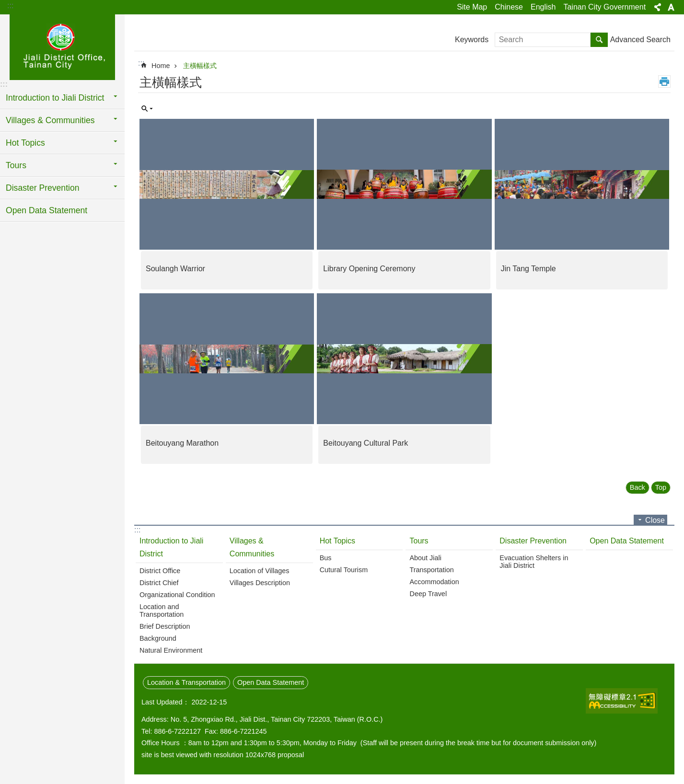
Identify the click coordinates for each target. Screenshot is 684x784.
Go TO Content (5, 5)
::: (10, 6)
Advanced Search (640, 40)
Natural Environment (171, 650)
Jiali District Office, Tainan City (62, 46)
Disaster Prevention (533, 541)
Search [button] (599, 40)
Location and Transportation (162, 611)
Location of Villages (260, 571)
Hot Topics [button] (25, 143)
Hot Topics (337, 541)
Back (638, 487)
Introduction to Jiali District (171, 547)
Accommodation (434, 582)
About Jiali (425, 558)
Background (158, 638)
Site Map (472, 7)
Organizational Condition (177, 595)
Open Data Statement (46, 210)
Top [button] (661, 487)
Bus (326, 558)
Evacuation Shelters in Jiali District (534, 562)
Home (161, 66)
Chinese (509, 7)
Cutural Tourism (344, 570)
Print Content (664, 81)
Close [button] (655, 520)
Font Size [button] (671, 7)
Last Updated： (165, 702)
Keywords (472, 40)
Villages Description (260, 583)
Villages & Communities (252, 547)
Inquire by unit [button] (147, 109)
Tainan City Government (604, 7)
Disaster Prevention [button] (43, 188)
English (543, 7)
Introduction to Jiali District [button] (55, 98)
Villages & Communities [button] (50, 120)
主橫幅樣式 (200, 66)
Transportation (431, 570)
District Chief (159, 583)
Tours (419, 541)
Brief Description (165, 626)
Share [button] (658, 7)
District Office (160, 571)
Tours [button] (16, 165)
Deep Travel (428, 594)
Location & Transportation (186, 682)
